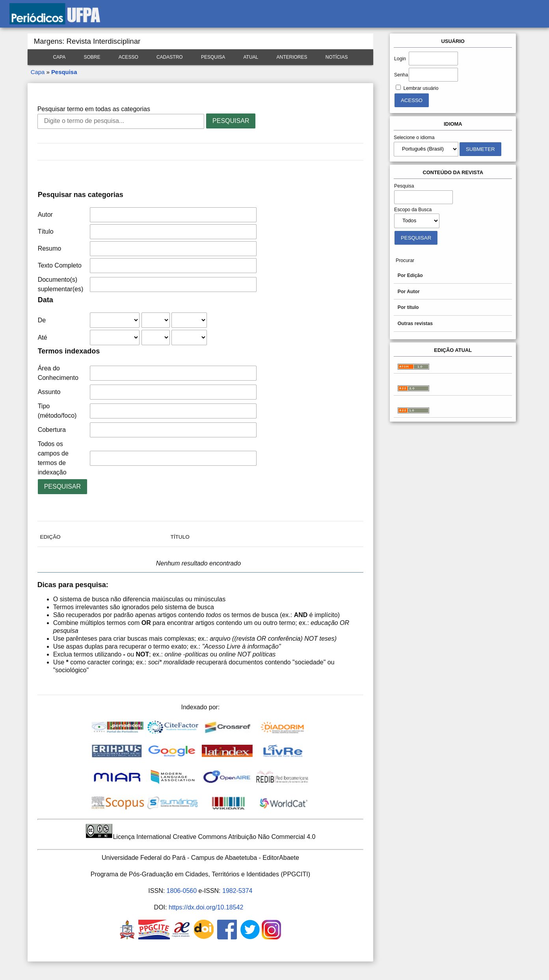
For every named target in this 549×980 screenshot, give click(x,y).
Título (46, 232)
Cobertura (52, 430)
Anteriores (292, 57)
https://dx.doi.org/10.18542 (206, 907)
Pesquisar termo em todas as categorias (94, 109)
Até (43, 338)
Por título (408, 307)
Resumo (50, 248)
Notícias (337, 57)
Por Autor (409, 292)
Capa (59, 57)
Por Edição (410, 275)
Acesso (128, 57)
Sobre (92, 57)
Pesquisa (213, 57)
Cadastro (170, 57)
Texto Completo (60, 265)
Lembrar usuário (421, 88)
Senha (401, 75)
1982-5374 (237, 891)
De (42, 320)
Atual (251, 57)
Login (400, 59)
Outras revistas (415, 324)
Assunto (49, 392)
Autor (45, 215)
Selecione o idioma (414, 138)
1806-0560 (182, 891)
